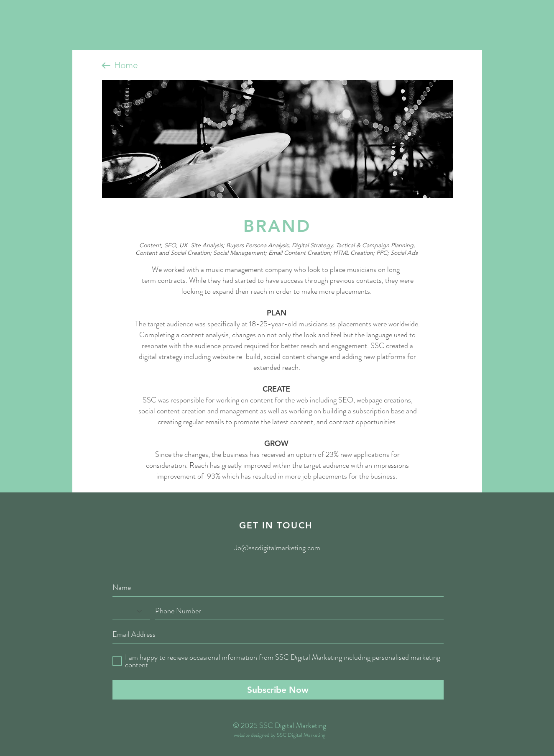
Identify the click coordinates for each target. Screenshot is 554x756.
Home (126, 65)
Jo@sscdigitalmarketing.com (277, 548)
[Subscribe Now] (278, 690)
